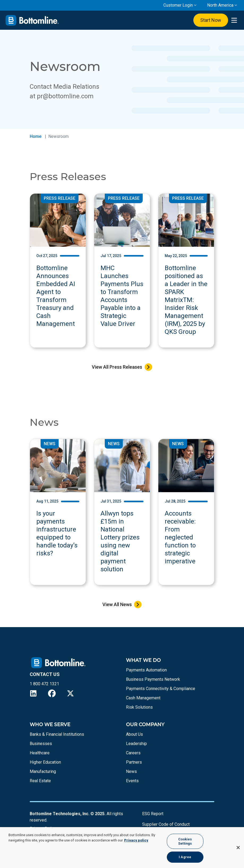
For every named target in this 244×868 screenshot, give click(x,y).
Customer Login (178, 5)
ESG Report (153, 814)
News (131, 771)
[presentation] (234, 20)
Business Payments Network (153, 679)
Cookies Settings (185, 841)
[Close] (238, 848)
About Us (134, 734)
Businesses (41, 744)
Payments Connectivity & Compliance (161, 689)
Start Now (211, 20)
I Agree (185, 857)
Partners (134, 762)
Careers (133, 753)
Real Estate (40, 781)
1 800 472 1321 (44, 684)
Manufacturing (43, 771)
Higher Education (45, 762)
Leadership (136, 744)
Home (36, 136)
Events (132, 781)
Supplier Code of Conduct (166, 824)
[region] (122, 848)
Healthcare (40, 753)
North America (220, 5)
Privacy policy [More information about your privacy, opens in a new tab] (136, 840)
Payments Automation (146, 670)
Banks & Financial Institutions (57, 734)
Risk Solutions (139, 707)
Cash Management (143, 698)
